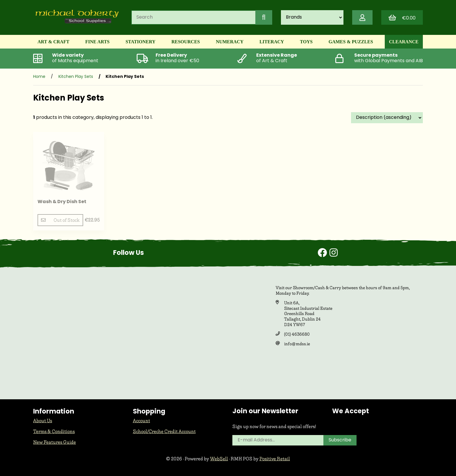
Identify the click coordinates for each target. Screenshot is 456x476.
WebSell (219, 459)
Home (39, 77)
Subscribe (340, 440)
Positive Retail (275, 459)
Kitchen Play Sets (76, 77)
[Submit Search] (264, 17)
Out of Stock (60, 220)
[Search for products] (193, 17)
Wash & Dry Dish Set (62, 202)
